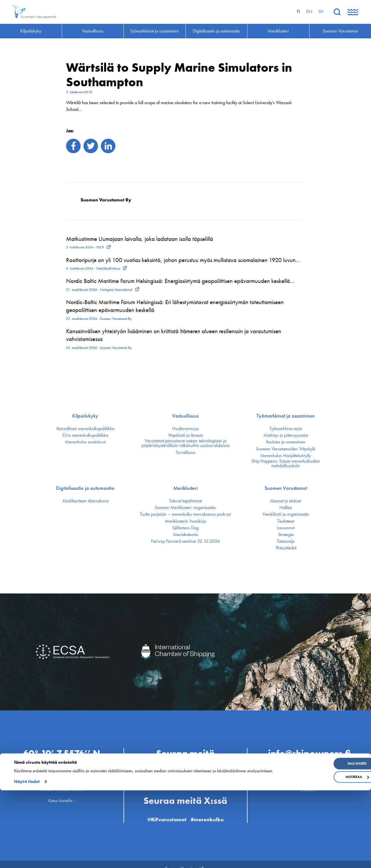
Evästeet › (309, 781)
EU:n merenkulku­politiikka (85, 435)
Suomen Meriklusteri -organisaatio (185, 508)
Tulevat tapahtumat (185, 501)
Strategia (286, 535)
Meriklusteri (185, 488)
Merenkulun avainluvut (85, 442)
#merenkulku (212, 810)
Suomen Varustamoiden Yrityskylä (286, 449)
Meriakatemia (185, 535)
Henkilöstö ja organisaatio (286, 514)
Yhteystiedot (286, 548)
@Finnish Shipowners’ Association (185, 774)
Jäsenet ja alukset (286, 501)
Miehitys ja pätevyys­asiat (286, 435)
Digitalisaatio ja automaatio (85, 488)
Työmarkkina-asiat (286, 429)
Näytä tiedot (27, 859)
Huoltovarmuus (185, 429)
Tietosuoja (286, 541)
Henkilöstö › (309, 769)
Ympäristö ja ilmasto (185, 435)
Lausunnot (286, 528)
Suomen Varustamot (286, 488)
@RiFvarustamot (164, 810)
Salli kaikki (324, 841)
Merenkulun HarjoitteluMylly (286, 456)
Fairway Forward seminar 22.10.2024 (185, 541)
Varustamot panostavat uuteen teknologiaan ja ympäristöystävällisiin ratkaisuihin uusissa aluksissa (185, 443)
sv (321, 11)
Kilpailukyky (85, 416)
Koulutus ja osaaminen (286, 442)
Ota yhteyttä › (309, 763)
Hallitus (286, 508)
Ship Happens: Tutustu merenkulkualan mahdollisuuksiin (286, 463)
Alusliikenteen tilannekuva (85, 501)
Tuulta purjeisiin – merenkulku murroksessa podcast (185, 514)
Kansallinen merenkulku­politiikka (85, 429)
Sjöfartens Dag (185, 528)
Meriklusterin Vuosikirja (185, 521)
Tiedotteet (286, 521)
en (309, 11)
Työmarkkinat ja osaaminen (286, 416)
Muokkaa (324, 855)
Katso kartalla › (62, 792)
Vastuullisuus (185, 416)
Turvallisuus (185, 452)
